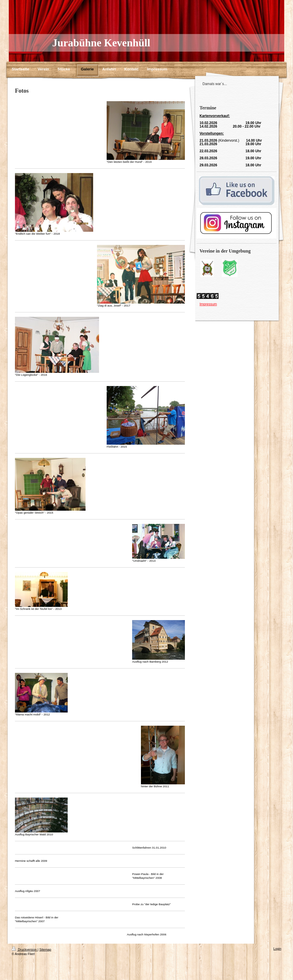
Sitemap (45, 949)
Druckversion (25, 949)
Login (277, 949)
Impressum (208, 304)
